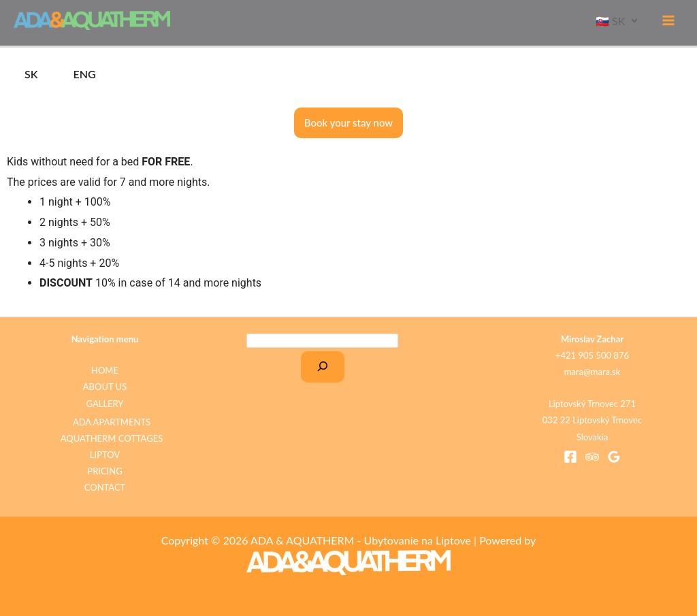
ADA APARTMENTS (112, 422)
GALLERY (105, 404)
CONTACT (105, 487)
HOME (105, 370)
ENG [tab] (85, 74)
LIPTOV (105, 455)
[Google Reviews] (614, 457)
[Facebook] (570, 457)
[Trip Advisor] (592, 457)
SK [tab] (31, 74)
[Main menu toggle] (668, 20)
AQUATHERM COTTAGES (112, 438)
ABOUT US (105, 387)
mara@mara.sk (593, 372)
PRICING (104, 471)
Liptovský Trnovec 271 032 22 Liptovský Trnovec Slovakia (592, 420)
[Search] (323, 367)
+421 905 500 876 (592, 355)
